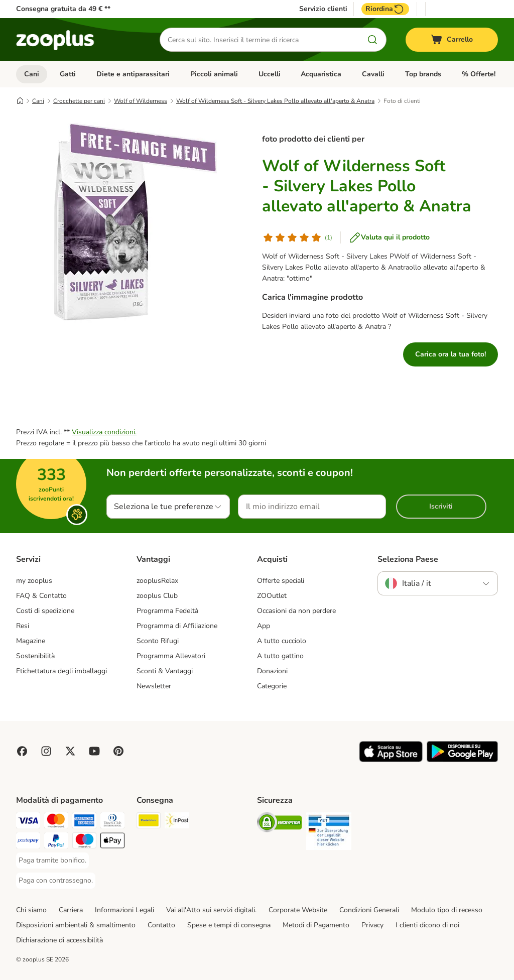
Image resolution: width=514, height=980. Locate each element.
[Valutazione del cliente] (297, 237)
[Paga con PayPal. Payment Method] (56, 842)
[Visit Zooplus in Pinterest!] (118, 751)
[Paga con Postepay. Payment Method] (28, 842)
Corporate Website (298, 910)
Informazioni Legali (124, 910)
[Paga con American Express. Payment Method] (84, 822)
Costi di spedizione (45, 611)
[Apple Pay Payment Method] (112, 842)
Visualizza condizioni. (104, 432)
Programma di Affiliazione (177, 626)
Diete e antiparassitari (133, 74)
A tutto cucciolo (282, 641)
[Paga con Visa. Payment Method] (28, 822)
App (264, 626)
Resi (23, 626)
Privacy (372, 925)
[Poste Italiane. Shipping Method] (149, 822)
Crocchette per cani (79, 101)
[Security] (280, 824)
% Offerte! (479, 74)
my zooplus (34, 581)
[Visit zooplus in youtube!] (94, 751)
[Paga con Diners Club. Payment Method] (112, 822)
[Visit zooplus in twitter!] (70, 751)
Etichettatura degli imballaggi (61, 671)
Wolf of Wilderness (141, 101)
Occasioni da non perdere (296, 611)
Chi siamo (31, 910)
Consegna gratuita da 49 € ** (63, 9)
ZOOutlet (272, 596)
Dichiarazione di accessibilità (59, 940)
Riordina (385, 9)
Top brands (423, 74)
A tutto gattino (280, 656)
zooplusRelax (157, 581)
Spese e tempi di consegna (229, 925)
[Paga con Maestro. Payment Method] (84, 842)
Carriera (71, 910)
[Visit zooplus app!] (391, 760)
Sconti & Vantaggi (165, 671)
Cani (32, 74)
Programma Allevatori (171, 656)
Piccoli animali (214, 74)
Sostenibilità (35, 656)
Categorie (272, 686)
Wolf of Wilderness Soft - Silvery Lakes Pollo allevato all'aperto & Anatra (275, 101)
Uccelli (270, 74)
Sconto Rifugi (158, 641)
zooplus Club (157, 596)
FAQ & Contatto (41, 596)
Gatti (68, 74)
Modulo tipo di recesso (447, 910)
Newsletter (154, 686)
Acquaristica (321, 74)
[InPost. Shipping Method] (177, 822)
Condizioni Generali (369, 910)
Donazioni (272, 671)
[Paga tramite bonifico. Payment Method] (52, 861)
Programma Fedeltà (167, 611)
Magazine (31, 641)
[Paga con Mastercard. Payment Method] (56, 822)
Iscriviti (441, 506)
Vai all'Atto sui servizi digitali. (211, 910)
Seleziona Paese (408, 559)
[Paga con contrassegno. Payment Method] (56, 881)
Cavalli (373, 74)
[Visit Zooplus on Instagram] (46, 751)
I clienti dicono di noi (427, 925)
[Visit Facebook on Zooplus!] (22, 751)
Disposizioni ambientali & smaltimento (76, 925)
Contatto (161, 925)
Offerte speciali (281, 581)
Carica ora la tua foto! (451, 354)
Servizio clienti (323, 9)
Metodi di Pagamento (316, 925)
